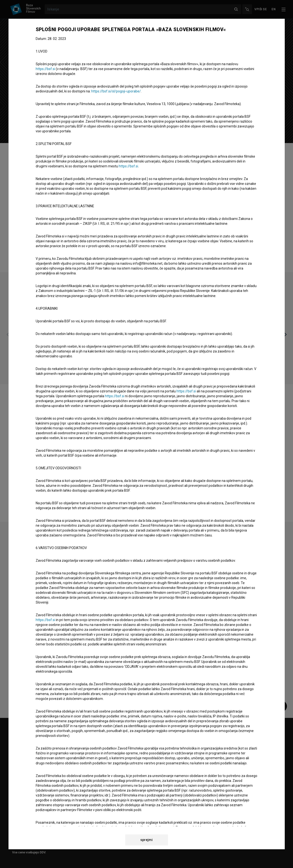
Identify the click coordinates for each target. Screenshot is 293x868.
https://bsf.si (45, 69)
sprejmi (146, 840)
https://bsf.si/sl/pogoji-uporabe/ (116, 91)
